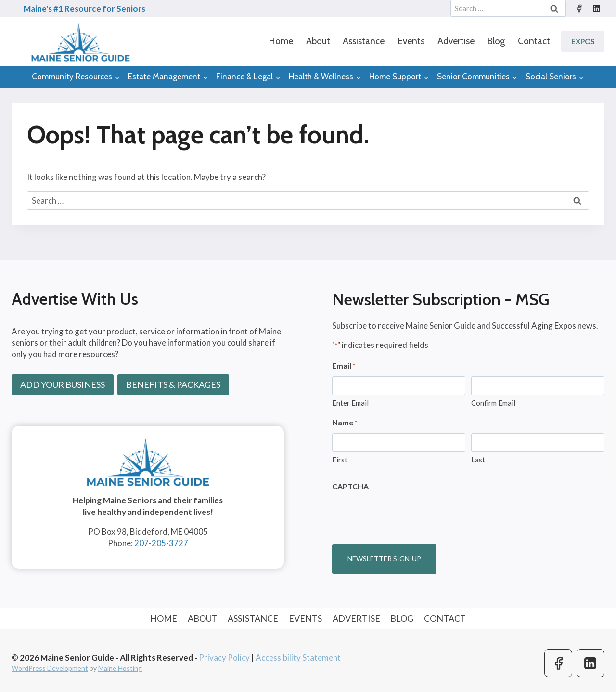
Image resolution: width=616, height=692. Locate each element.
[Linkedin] (596, 9)
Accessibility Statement (298, 658)
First (340, 460)
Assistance (364, 41)
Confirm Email (493, 403)
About (318, 41)
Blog (496, 41)
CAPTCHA (350, 486)
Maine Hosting (120, 668)
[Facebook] (579, 9)
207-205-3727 (161, 543)
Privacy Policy (224, 658)
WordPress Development (50, 668)
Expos (583, 41)
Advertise (456, 41)
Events (411, 41)
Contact (534, 41)
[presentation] (405, 515)
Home (281, 41)
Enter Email (350, 403)
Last (478, 460)
